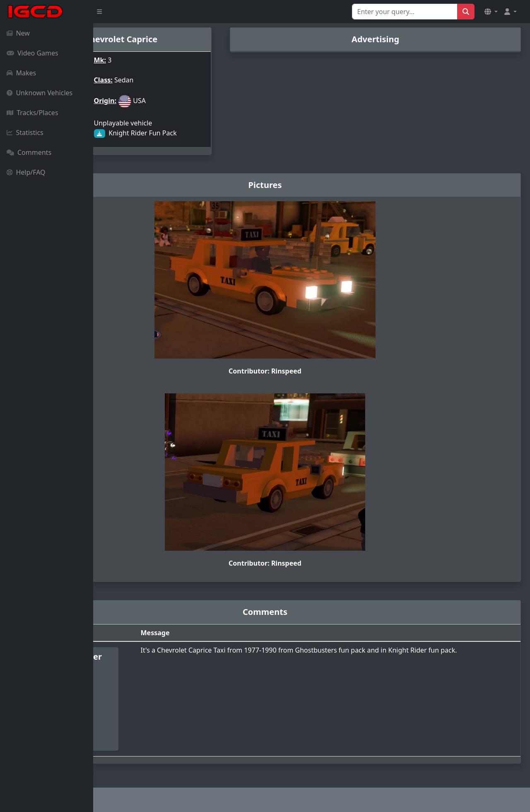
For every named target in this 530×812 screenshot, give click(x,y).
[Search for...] (405, 12)
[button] (491, 12)
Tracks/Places (33, 113)
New (18, 33)
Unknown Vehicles (40, 93)
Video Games (33, 53)
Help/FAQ (26, 172)
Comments (29, 152)
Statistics (25, 133)
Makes (21, 73)
